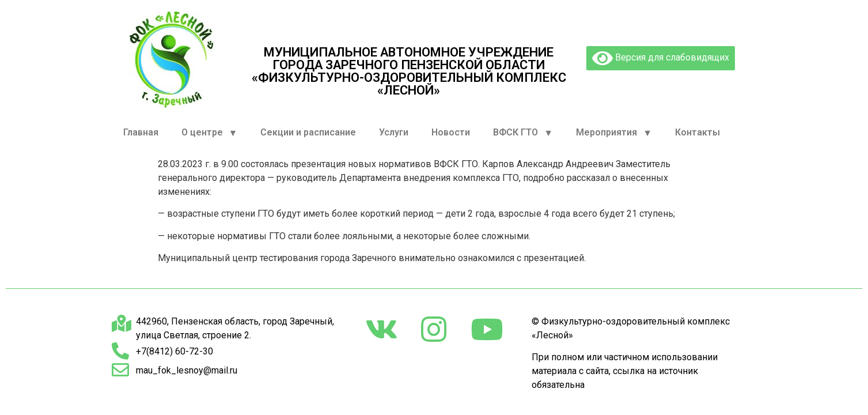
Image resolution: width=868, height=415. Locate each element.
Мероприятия (614, 133)
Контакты (698, 132)
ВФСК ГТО (523, 133)
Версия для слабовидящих (661, 58)
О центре (210, 133)
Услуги (394, 132)
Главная (141, 132)
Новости (451, 132)
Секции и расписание (308, 132)
